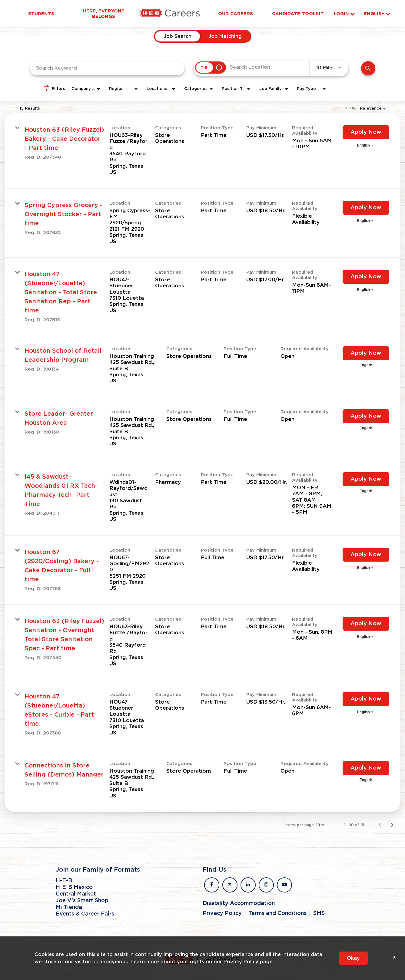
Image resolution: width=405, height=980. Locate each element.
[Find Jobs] (368, 68)
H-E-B (64, 881)
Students (41, 14)
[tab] (178, 36)
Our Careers (236, 14)
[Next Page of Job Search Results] (392, 825)
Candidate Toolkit (298, 14)
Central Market (76, 894)
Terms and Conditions (277, 913)
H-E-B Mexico (74, 887)
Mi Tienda (69, 907)
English (377, 14)
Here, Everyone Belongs (104, 14)
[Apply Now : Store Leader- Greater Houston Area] (366, 416)
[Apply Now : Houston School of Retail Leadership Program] (366, 353)
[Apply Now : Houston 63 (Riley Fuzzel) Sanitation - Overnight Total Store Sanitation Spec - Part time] (366, 624)
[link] (202, 151)
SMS (319, 913)
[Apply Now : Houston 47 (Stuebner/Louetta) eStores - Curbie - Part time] (366, 699)
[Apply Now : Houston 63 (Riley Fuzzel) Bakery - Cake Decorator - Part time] (366, 132)
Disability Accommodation (239, 903)
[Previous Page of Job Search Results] (380, 825)
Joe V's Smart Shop (82, 901)
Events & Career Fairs (85, 914)
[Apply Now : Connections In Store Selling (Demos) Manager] (366, 768)
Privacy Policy (222, 913)
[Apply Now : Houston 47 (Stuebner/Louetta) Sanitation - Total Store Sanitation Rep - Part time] (366, 277)
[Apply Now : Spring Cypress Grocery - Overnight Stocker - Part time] (366, 208)
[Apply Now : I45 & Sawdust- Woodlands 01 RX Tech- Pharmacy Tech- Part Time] (366, 479)
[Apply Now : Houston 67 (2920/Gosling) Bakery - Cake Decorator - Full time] (366, 555)
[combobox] (107, 68)
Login (344, 14)
